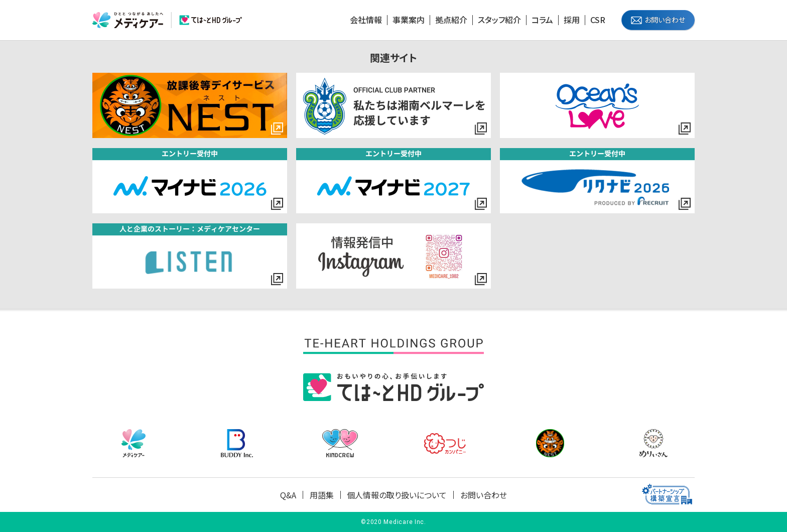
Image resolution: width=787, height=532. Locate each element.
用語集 (322, 495)
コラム (542, 20)
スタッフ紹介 (499, 20)
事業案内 (409, 20)
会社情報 (366, 20)
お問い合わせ (665, 20)
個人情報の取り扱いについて (397, 495)
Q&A (288, 495)
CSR (598, 20)
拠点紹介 (451, 20)
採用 (572, 20)
